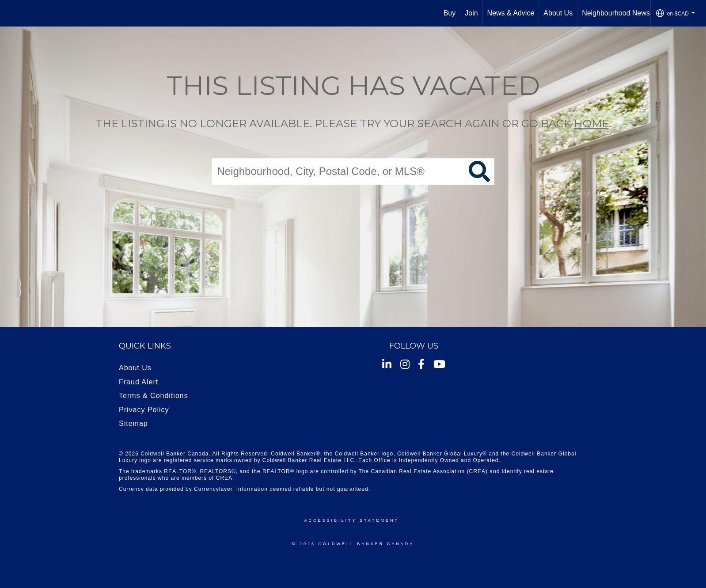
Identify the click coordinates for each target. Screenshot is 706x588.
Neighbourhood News (616, 13)
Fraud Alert (139, 382)
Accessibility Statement (352, 520)
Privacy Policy (144, 410)
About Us (558, 13)
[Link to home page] (11, 13)
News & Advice (511, 13)
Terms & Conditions (154, 396)
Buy (450, 13)
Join (471, 13)
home (591, 123)
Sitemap (133, 423)
